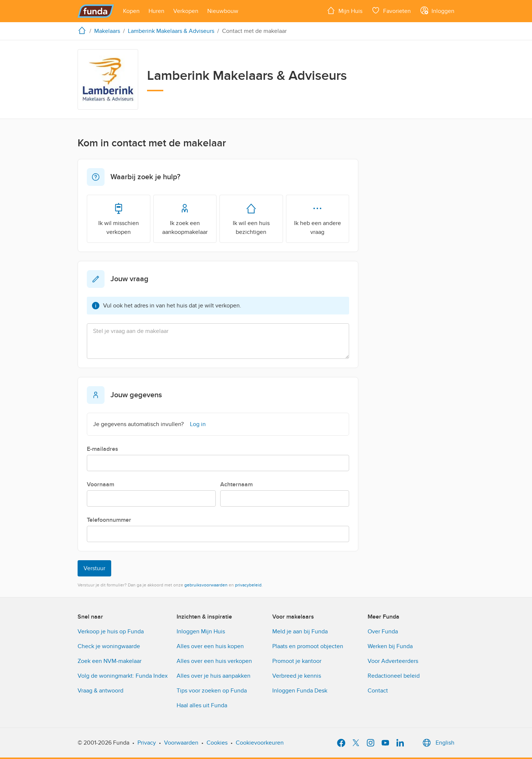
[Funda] (96, 11)
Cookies (217, 743)
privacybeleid (248, 585)
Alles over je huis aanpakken (214, 676)
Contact (378, 691)
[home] (83, 30)
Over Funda (383, 632)
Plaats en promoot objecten (308, 646)
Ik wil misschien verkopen (119, 218)
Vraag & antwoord (100, 691)
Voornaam (100, 484)
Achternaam (236, 484)
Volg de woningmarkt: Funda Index (123, 676)
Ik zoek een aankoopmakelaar (185, 218)
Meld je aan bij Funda (300, 632)
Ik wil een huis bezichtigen (251, 218)
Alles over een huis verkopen (214, 661)
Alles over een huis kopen (210, 646)
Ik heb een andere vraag (318, 218)
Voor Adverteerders (393, 661)
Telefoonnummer (109, 520)
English (438, 743)
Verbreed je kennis (297, 676)
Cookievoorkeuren (260, 743)
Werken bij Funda (390, 646)
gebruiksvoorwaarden (206, 585)
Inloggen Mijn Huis (201, 632)
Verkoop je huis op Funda (111, 632)
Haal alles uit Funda (202, 705)
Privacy (147, 743)
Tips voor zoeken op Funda (212, 691)
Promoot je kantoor (297, 661)
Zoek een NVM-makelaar (110, 661)
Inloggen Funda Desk (300, 691)
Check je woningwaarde (109, 646)
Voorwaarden (181, 743)
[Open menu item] (131, 11)
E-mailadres (103, 449)
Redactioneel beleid (394, 676)
